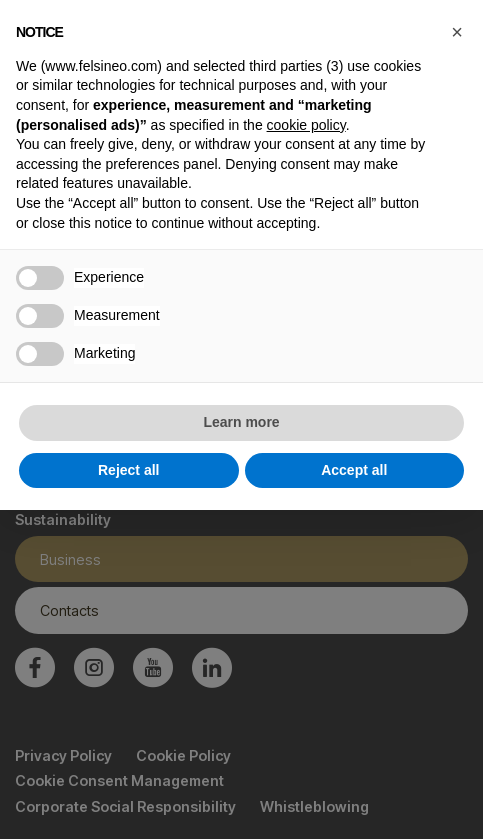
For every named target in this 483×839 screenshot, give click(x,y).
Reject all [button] (128, 470)
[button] (457, 32)
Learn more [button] (241, 422)
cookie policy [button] (306, 125)
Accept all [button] (354, 470)
